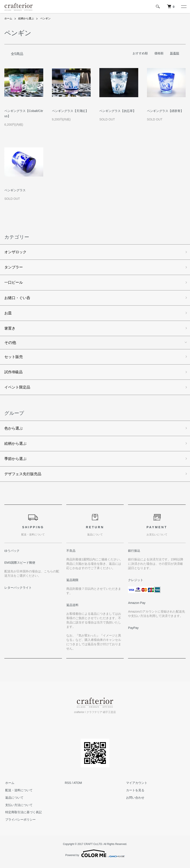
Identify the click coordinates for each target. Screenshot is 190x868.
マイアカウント (136, 787)
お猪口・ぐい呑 (18, 299)
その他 (10, 345)
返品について (13, 802)
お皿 (8, 314)
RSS (68, 787)
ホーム (8, 18)
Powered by (95, 858)
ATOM (78, 787)
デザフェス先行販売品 (24, 478)
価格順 (159, 53)
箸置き (10, 330)
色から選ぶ (14, 431)
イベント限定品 (18, 390)
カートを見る (134, 794)
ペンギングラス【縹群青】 (165, 111)
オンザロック (16, 252)
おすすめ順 (140, 53)
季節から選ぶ (16, 462)
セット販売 (14, 359)
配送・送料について (18, 794)
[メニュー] (183, 7)
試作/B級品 (14, 374)
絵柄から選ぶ (26, 18)
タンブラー (14, 268)
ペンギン (45, 18)
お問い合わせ (134, 802)
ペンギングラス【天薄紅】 (70, 111)
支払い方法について (18, 809)
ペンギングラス (15, 190)
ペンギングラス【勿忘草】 (118, 111)
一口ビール (14, 283)
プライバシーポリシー (20, 824)
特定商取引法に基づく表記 (23, 816)
